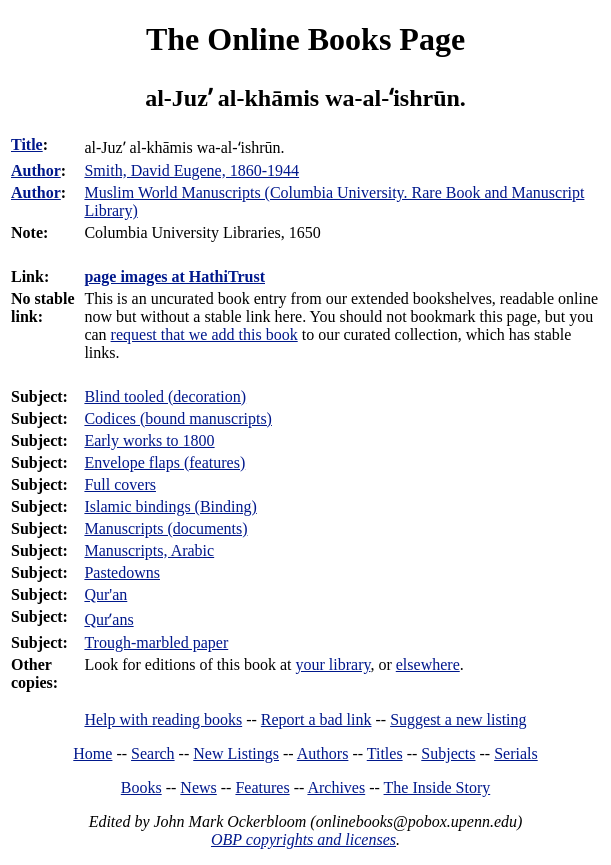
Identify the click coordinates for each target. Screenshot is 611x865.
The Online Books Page (305, 39)
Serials (516, 753)
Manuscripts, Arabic (149, 550)
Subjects (448, 753)
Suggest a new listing (458, 719)
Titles (385, 753)
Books (141, 787)
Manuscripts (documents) (165, 528)
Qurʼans (108, 619)
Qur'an (105, 594)
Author (36, 170)
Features (262, 787)
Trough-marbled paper (156, 642)
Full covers (120, 484)
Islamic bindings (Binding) (170, 506)
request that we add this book (204, 334)
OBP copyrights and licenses (303, 839)
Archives (336, 787)
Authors (323, 753)
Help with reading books (163, 719)
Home (92, 753)
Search (153, 753)
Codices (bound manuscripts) (178, 418)
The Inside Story (437, 787)
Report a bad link (316, 719)
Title (27, 144)
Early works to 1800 (149, 440)
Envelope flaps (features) (164, 462)
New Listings (236, 753)
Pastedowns (122, 572)
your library (333, 664)
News (198, 787)
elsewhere (428, 664)
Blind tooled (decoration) (165, 396)
